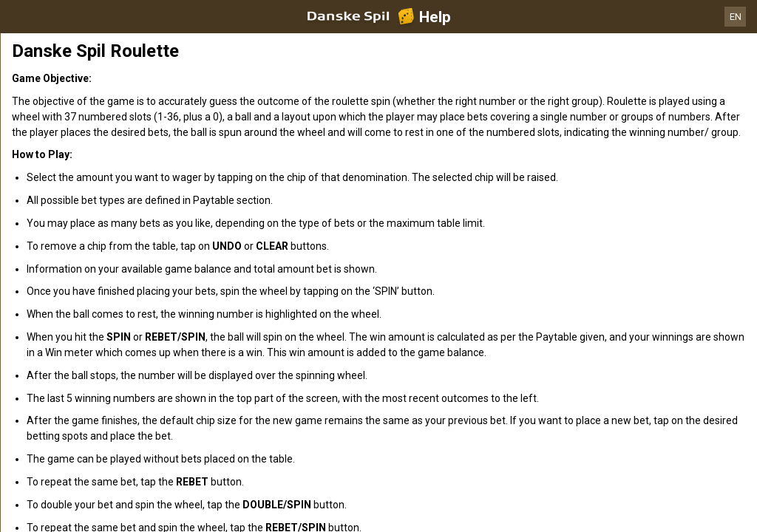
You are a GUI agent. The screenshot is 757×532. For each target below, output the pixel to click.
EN (736, 17)
